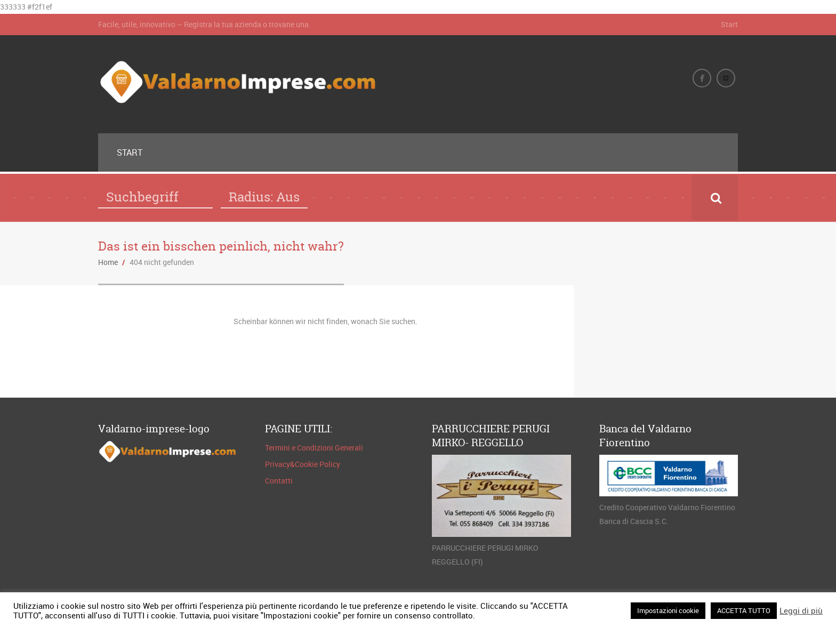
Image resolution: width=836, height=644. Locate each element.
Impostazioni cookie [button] (668, 610)
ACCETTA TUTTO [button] (744, 610)
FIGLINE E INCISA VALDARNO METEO (666, 325)
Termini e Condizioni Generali (314, 448)
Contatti (279, 481)
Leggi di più (801, 610)
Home (108, 262)
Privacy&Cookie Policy (303, 464)
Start (729, 24)
